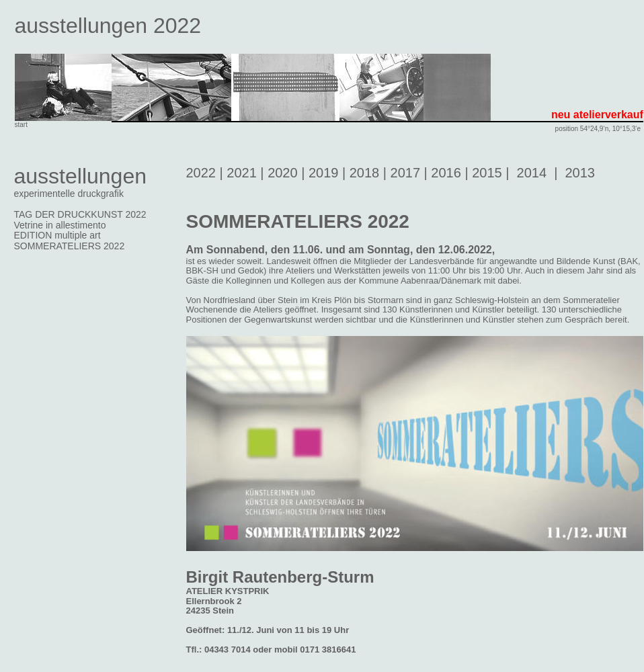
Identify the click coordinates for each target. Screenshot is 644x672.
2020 (283, 173)
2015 (487, 173)
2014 (532, 173)
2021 (242, 173)
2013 (580, 173)
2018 (365, 173)
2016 (446, 173)
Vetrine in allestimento (60, 225)
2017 (406, 173)
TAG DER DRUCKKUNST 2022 (80, 214)
